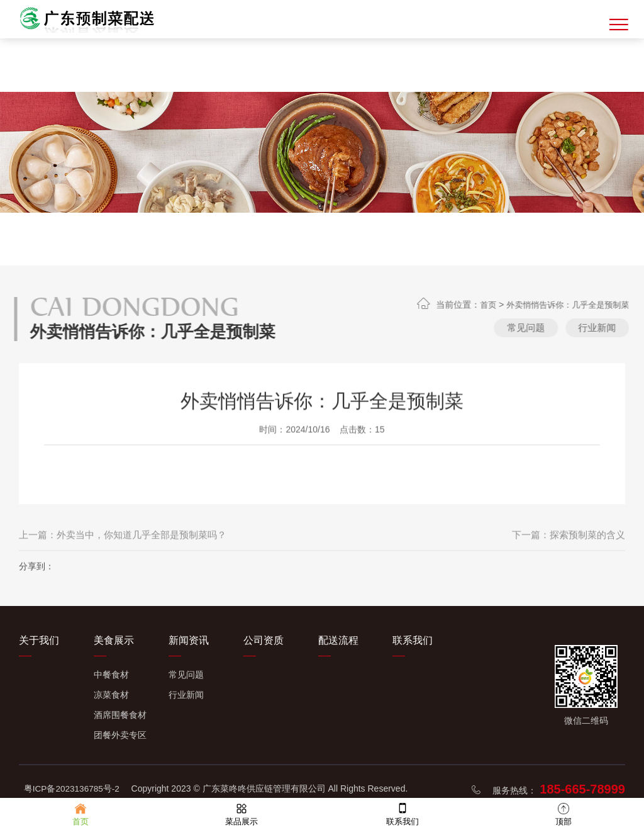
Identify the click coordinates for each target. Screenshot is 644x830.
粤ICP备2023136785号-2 (73, 788)
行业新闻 (186, 695)
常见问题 (592, 328)
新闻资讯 (189, 640)
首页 (557, 305)
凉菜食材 (111, 695)
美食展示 (114, 640)
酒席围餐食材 (120, 715)
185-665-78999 (582, 789)
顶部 (563, 813)
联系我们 (413, 640)
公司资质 (264, 640)
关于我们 (39, 640)
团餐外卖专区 (120, 735)
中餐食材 (111, 675)
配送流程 (338, 640)
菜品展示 (241, 813)
